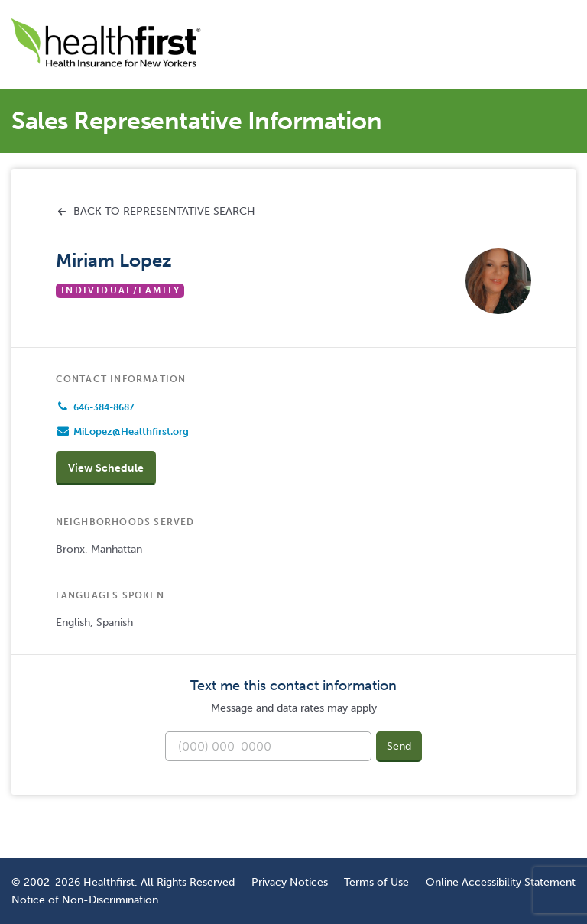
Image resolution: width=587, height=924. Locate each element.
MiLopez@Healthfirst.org (131, 431)
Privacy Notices (290, 882)
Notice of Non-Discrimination (85, 900)
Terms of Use (376, 882)
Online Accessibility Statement (501, 882)
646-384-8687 (104, 407)
